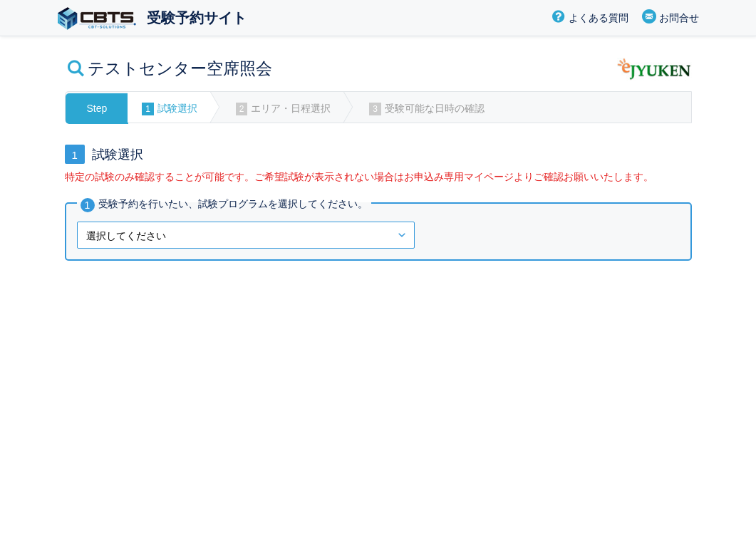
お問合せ (679, 18)
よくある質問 (599, 18)
